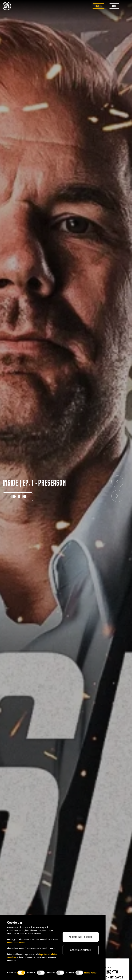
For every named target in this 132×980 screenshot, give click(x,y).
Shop (114, 6)
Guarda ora (18, 497)
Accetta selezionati (81, 950)
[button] (117, 481)
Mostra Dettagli (91, 973)
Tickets (98, 6)
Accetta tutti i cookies (81, 937)
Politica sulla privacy (16, 943)
